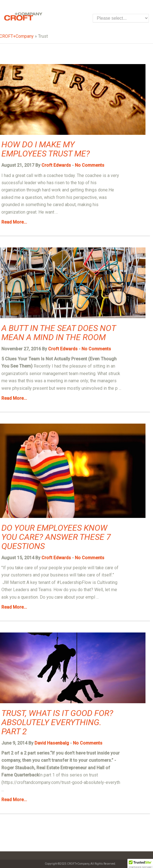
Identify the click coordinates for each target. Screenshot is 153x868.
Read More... (14, 222)
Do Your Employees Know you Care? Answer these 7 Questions (56, 537)
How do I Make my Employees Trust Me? (46, 149)
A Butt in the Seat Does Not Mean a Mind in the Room (59, 333)
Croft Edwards (56, 165)
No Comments (90, 165)
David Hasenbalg (52, 743)
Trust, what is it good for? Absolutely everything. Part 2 (57, 722)
